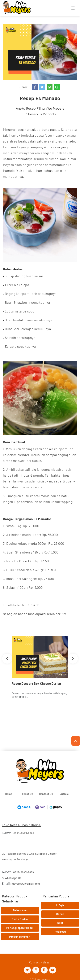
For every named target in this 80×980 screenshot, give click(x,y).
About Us (27, 794)
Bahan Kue (20, 910)
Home (9, 794)
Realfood (60, 932)
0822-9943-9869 (24, 833)
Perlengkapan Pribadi (20, 928)
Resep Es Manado (42, 114)
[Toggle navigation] (73, 8)
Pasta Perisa (20, 919)
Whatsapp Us (11, 878)
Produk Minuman (20, 937)
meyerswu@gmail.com (26, 884)
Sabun (60, 914)
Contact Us (46, 794)
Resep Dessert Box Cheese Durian (36, 683)
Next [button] (73, 659)
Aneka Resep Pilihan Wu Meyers (40, 108)
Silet (60, 923)
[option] (40, 668)
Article (64, 794)
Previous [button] (7, 659)
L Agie (60, 905)
